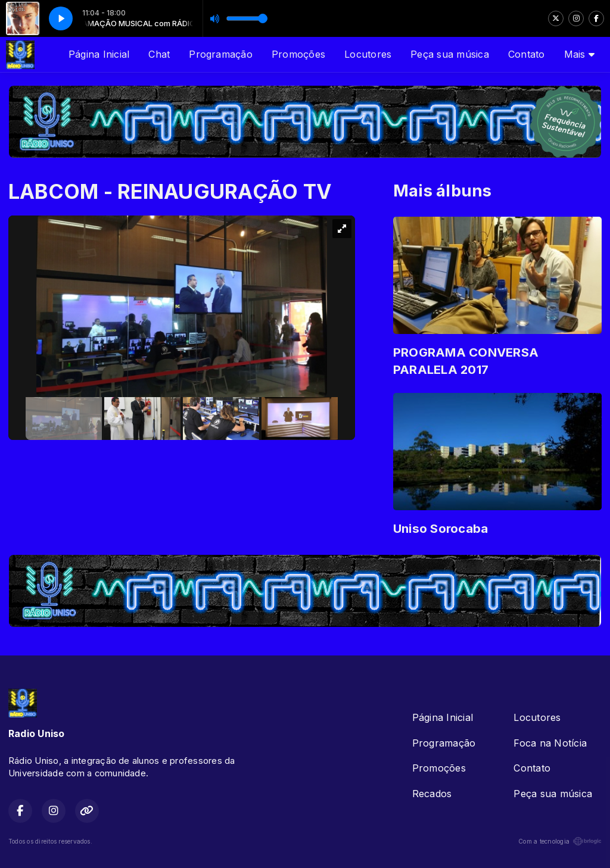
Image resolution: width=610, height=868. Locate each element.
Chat (159, 54)
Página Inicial (99, 54)
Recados (432, 794)
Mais (579, 54)
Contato (527, 54)
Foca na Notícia (550, 743)
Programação (221, 54)
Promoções (298, 54)
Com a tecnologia (560, 841)
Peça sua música (450, 54)
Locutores (368, 54)
